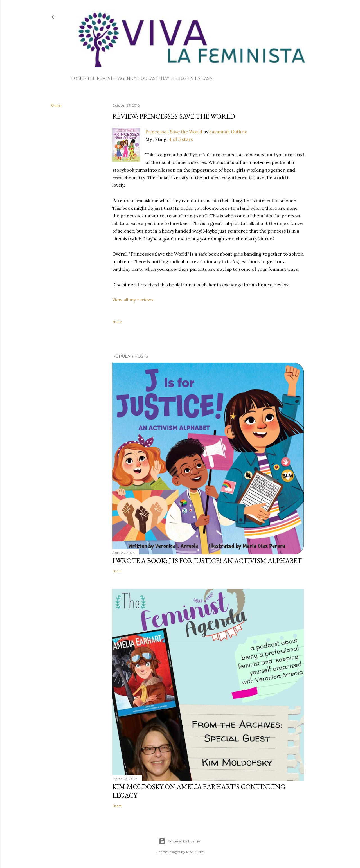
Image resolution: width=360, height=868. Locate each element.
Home (77, 78)
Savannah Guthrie (228, 132)
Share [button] (56, 106)
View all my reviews (133, 300)
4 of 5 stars (181, 139)
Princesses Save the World (174, 132)
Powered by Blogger (180, 841)
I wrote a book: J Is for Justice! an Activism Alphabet (207, 561)
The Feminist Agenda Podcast (122, 78)
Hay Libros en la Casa (187, 78)
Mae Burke (195, 852)
